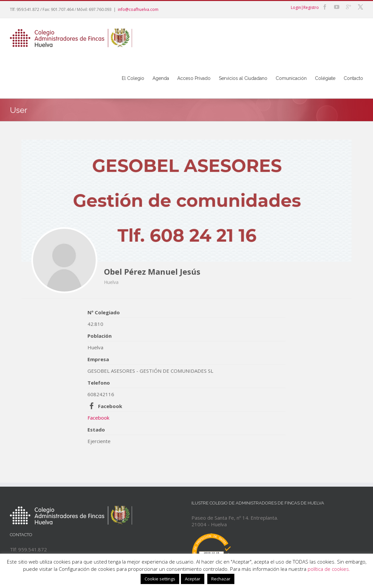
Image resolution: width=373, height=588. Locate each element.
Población (100, 336)
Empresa (98, 359)
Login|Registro (305, 7)
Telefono (99, 383)
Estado (96, 430)
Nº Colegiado (104, 312)
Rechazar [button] (221, 579)
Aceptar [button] (193, 579)
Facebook (110, 406)
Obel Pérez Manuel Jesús (152, 272)
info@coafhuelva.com (138, 9)
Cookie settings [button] (160, 579)
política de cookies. (329, 569)
